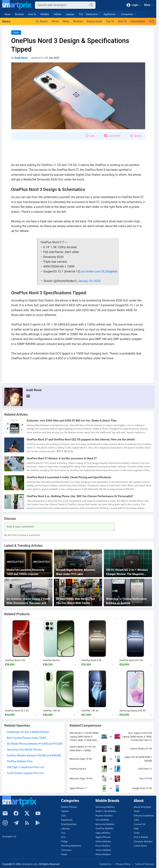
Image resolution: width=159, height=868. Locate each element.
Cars (64, 816)
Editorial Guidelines (144, 816)
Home (55, 21)
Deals (64, 854)
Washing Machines (71, 846)
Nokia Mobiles (103, 854)
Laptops (70, 14)
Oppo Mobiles (103, 833)
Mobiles (45, 14)
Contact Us (139, 824)
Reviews (19, 14)
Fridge (64, 841)
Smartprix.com (30, 864)
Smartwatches (69, 824)
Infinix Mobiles (103, 841)
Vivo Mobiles (102, 820)
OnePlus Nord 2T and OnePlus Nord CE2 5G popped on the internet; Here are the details (81, 440)
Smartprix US (9, 837)
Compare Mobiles (143, 841)
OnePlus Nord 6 (51, 660)
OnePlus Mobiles (104, 828)
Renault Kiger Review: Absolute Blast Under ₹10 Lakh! (76, 572)
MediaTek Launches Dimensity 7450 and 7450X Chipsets (25, 572)
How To (32, 14)
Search (41, 21)
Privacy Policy (123, 864)
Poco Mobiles (103, 846)
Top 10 (110, 21)
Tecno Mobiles (103, 850)
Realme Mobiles (104, 816)
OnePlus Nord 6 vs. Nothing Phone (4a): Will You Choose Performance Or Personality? (80, 496)
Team (137, 811)
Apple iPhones (103, 837)
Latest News (140, 846)
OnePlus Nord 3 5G (15, 660)
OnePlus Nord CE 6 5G (17, 711)
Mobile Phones (69, 807)
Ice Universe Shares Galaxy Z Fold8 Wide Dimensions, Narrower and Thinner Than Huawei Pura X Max (28, 601)
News (7, 14)
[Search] (62, 5)
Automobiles (138, 21)
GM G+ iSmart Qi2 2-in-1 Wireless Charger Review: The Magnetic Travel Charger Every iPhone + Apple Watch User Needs (127, 572)
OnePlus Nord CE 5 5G (131, 660)
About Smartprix (142, 807)
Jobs (136, 820)
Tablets (58, 14)
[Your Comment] (59, 527)
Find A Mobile (141, 837)
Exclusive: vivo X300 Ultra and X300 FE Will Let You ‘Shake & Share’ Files (72, 421)
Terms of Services (144, 864)
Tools (137, 833)
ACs (63, 837)
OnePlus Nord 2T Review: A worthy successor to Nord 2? (62, 458)
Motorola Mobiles (105, 824)
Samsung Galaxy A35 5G (132, 711)
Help (136, 828)
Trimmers (66, 850)
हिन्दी (152, 21)
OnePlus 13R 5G (90, 711)
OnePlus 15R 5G (52, 711)
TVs (81, 14)
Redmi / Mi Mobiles (106, 811)
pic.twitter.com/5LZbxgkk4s (99, 271)
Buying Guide (94, 21)
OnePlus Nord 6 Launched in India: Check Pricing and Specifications (69, 477)
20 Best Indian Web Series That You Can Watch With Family (75, 601)
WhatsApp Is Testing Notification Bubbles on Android (126, 601)
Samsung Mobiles (105, 807)
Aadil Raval (34, 390)
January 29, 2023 (89, 281)
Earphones (67, 820)
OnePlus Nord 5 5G (91, 660)
